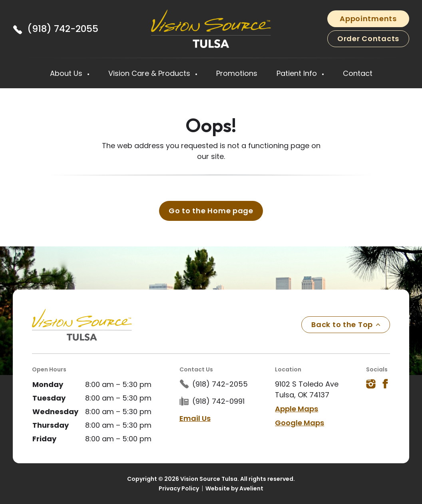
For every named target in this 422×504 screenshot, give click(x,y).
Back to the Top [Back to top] (346, 324)
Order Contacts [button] (368, 39)
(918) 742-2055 (63, 29)
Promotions (237, 73)
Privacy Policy (179, 488)
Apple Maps (297, 409)
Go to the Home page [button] (211, 211)
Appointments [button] (368, 19)
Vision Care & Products (150, 73)
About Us (67, 73)
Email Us (195, 418)
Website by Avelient (234, 488)
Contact (358, 73)
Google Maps (300, 423)
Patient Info (298, 73)
